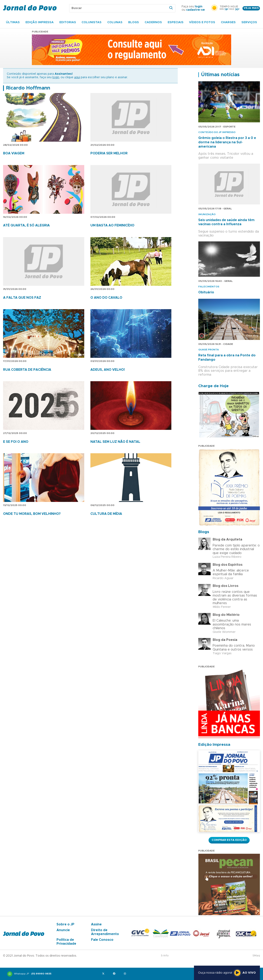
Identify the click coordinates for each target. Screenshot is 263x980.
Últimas (13, 22)
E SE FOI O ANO (16, 442)
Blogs (134, 22)
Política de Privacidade (66, 942)
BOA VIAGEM (14, 153)
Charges (228, 22)
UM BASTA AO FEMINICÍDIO (112, 225)
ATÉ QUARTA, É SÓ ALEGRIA (26, 225)
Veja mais (251, 8)
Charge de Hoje (213, 386)
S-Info (165, 956)
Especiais (176, 22)
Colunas (115, 22)
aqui (77, 77)
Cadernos (153, 22)
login (199, 7)
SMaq (256, 956)
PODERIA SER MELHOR (109, 153)
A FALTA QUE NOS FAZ (22, 298)
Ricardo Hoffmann (28, 88)
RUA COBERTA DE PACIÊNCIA (27, 370)
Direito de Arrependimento (105, 932)
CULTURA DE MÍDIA (106, 514)
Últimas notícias (220, 75)
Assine (96, 924)
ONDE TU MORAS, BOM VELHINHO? (32, 514)
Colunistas (92, 22)
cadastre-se (196, 10)
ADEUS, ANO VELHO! (108, 370)
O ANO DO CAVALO (106, 298)
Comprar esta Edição (229, 840)
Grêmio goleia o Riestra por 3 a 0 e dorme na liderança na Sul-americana (227, 142)
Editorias (68, 22)
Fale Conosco (102, 940)
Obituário (206, 292)
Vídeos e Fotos (202, 22)
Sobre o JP (65, 924)
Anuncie (63, 930)
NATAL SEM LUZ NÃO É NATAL (115, 442)
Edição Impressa (40, 22)
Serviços (249, 22)
